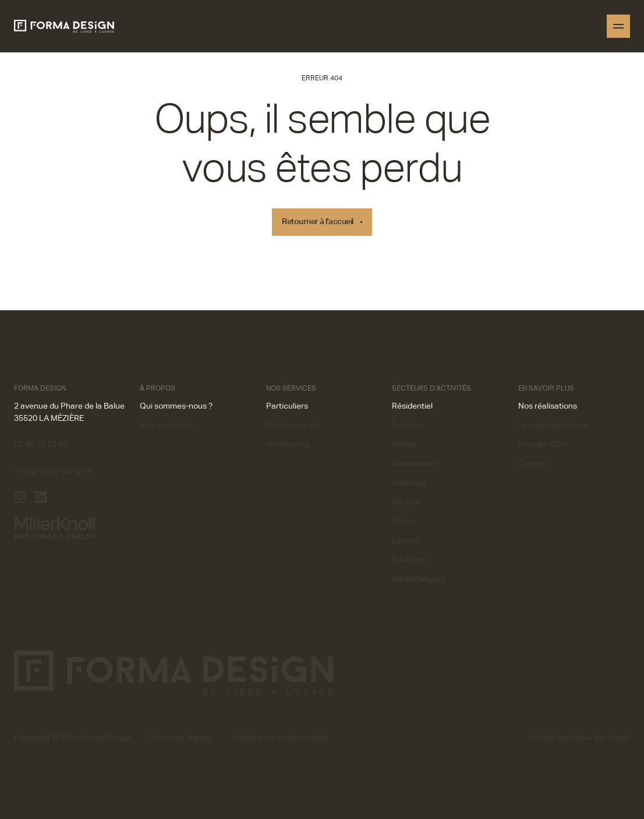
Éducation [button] (411, 560)
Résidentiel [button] (412, 406)
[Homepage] (64, 26)
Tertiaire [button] (407, 426)
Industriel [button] (409, 483)
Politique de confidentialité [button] (280, 738)
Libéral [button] (404, 541)
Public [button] (403, 522)
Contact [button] (533, 464)
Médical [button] (406, 502)
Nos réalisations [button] (548, 406)
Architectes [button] (288, 445)
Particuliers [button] (287, 406)
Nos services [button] (291, 389)
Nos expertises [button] (167, 426)
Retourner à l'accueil (318, 222)
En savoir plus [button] (546, 389)
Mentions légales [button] (181, 738)
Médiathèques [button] (418, 579)
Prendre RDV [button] (542, 445)
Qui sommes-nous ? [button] (176, 406)
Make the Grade (601, 738)
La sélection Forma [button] (553, 426)
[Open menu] (618, 26)
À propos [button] (158, 389)
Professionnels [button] (293, 426)
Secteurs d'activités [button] (431, 389)
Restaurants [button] (415, 464)
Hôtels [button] (404, 445)
